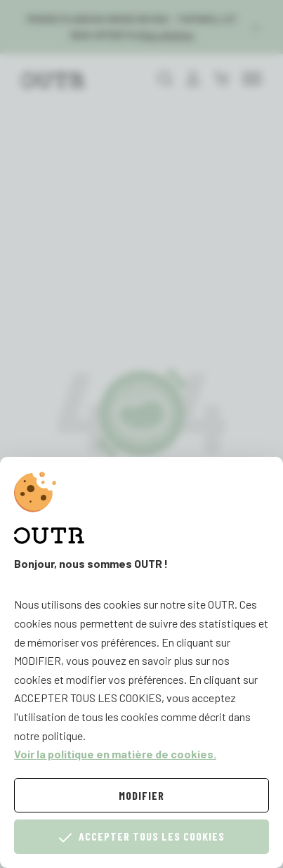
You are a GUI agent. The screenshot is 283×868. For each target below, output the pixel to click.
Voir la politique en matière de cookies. (115, 754)
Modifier (141, 795)
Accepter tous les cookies (142, 837)
